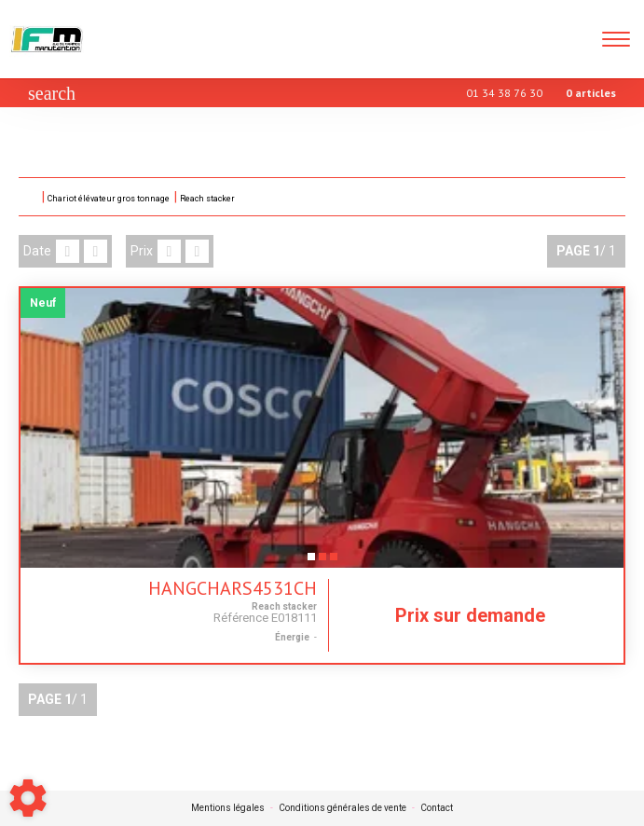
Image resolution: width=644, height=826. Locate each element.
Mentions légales (228, 808)
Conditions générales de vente (343, 808)
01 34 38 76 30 (504, 93)
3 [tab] (334, 562)
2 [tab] (322, 562)
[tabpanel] (322, 428)
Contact (437, 808)
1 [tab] (311, 562)
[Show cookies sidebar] (28, 798)
